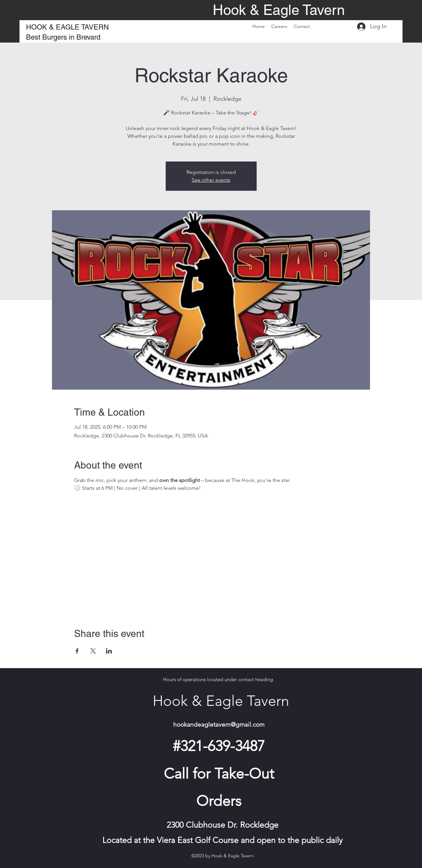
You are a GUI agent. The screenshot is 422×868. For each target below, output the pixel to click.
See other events (211, 180)
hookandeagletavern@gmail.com (219, 725)
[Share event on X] (93, 651)
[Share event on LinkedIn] (109, 651)
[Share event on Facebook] (77, 651)
